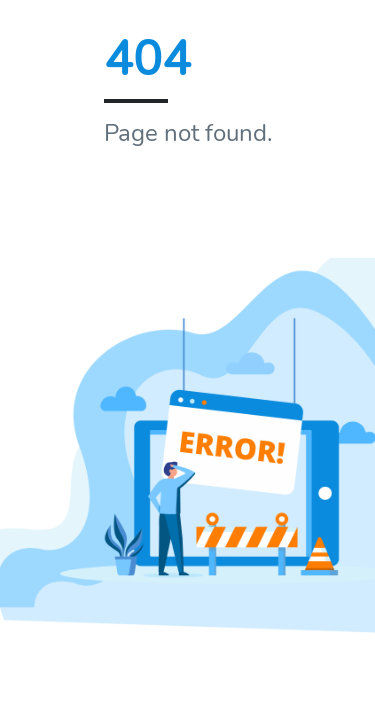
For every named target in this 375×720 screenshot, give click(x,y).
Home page (178, 204)
